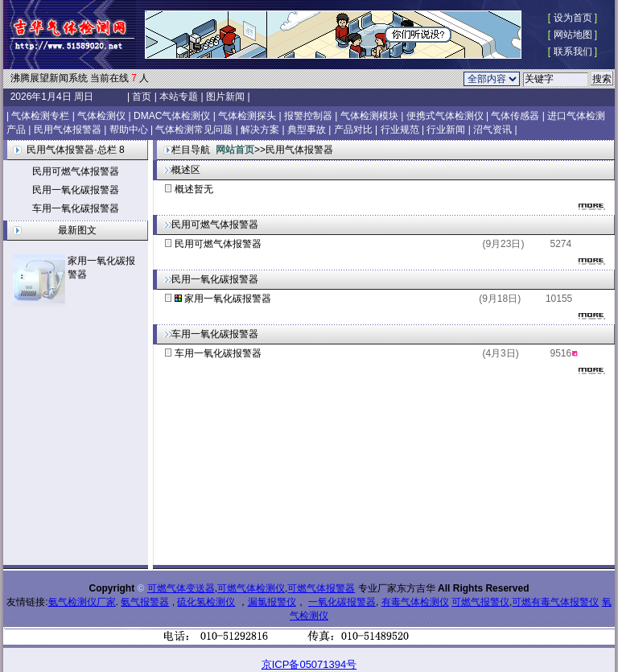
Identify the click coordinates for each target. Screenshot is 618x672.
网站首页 (235, 150)
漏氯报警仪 (272, 602)
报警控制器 (308, 116)
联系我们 (573, 52)
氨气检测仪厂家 (82, 602)
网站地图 (573, 35)
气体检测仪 (101, 116)
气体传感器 (515, 116)
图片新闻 (226, 97)
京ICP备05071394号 (309, 664)
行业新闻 (446, 130)
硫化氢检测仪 (206, 602)
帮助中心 (129, 130)
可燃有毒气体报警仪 (555, 602)
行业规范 (400, 130)
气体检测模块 (369, 116)
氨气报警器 (145, 602)
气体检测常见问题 (194, 130)
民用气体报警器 (68, 130)
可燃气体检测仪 (251, 588)
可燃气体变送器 (181, 588)
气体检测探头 (247, 116)
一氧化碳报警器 (342, 602)
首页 (142, 97)
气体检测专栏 (40, 116)
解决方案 (260, 130)
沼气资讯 (492, 130)
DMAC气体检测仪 (172, 116)
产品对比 (353, 130)
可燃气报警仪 (480, 602)
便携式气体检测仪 (445, 116)
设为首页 (573, 18)
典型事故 (307, 130)
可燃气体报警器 (321, 588)
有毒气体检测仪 (415, 602)
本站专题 (179, 97)
